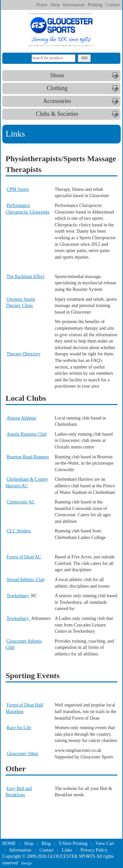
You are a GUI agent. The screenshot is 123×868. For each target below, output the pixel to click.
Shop (55, 5)
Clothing (84, 89)
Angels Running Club (27, 434)
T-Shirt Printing (73, 843)
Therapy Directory (24, 354)
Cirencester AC (21, 502)
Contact (113, 5)
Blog (46, 843)
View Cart (105, 843)
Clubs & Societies (78, 114)
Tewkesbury (18, 596)
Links (67, 850)
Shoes (85, 76)
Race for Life (19, 728)
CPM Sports (18, 189)
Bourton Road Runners (28, 457)
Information (74, 5)
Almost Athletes (21, 418)
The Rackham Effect (26, 277)
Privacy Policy (94, 850)
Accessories (82, 101)
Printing (95, 5)
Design (27, 863)
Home (42, 5)
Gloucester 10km (22, 754)
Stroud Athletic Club (26, 580)
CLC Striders (19, 531)
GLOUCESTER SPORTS (72, 856)
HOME (9, 843)
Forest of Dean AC (24, 557)
